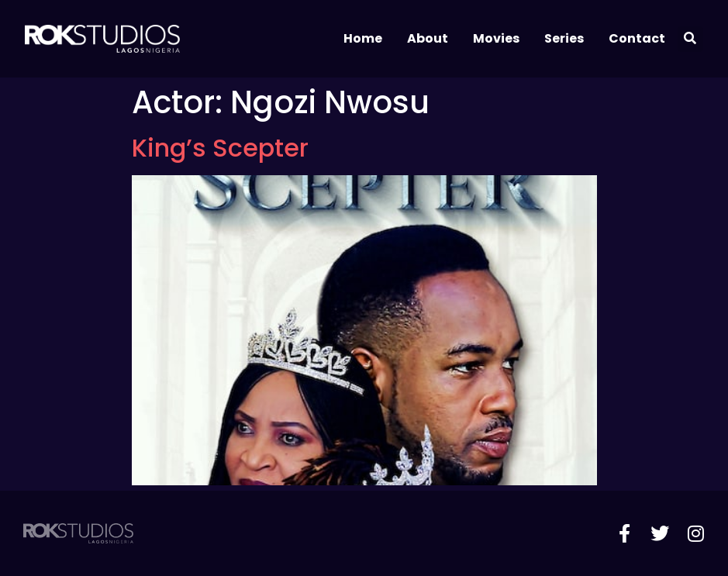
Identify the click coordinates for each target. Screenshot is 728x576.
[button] (690, 39)
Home (363, 38)
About (428, 38)
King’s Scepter (220, 148)
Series (564, 38)
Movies (496, 38)
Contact (637, 38)
